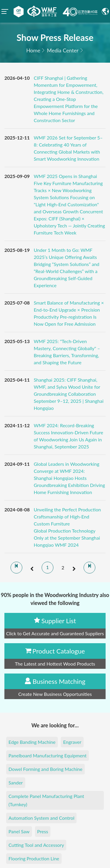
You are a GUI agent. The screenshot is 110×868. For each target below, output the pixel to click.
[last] (89, 568)
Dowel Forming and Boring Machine (45, 769)
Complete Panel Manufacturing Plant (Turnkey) (46, 800)
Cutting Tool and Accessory (36, 845)
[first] (16, 568)
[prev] (32, 568)
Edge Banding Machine (32, 742)
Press (43, 831)
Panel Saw (19, 831)
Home (33, 50)
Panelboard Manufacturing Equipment (48, 755)
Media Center (63, 50)
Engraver (72, 742)
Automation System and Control (41, 818)
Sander (16, 783)
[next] (74, 568)
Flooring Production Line (34, 858)
